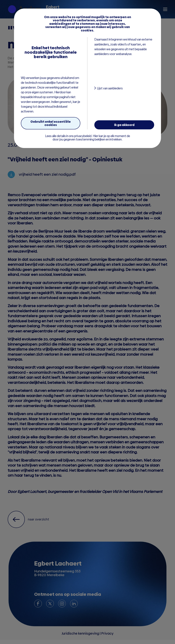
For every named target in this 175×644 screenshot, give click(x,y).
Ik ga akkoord (124, 125)
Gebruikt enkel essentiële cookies (51, 123)
